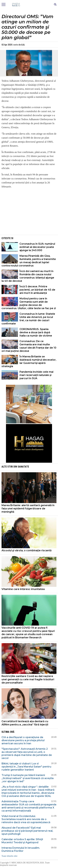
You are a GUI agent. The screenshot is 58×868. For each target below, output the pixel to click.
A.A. (23, 45)
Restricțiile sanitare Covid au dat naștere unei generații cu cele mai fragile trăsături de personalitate (28, 679)
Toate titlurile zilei (9, 856)
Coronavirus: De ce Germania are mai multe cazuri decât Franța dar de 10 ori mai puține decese (29, 346)
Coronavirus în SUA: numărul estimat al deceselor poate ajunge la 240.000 (37, 247)
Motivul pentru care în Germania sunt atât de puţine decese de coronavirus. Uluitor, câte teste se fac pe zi (29, 303)
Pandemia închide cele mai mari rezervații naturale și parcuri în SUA (36, 375)
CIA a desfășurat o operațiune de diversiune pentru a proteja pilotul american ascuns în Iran (23, 740)
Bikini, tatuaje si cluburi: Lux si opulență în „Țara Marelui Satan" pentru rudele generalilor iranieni (26, 767)
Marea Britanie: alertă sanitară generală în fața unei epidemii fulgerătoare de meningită (28, 509)
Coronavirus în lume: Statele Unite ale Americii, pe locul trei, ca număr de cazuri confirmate (28, 319)
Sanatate (23, 467)
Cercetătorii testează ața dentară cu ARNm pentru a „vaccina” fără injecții (25, 723)
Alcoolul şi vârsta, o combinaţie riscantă (27, 550)
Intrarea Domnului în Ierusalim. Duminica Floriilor (21, 849)
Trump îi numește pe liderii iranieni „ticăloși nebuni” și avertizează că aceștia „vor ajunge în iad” (28, 778)
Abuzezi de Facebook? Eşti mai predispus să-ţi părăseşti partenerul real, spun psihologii (27, 831)
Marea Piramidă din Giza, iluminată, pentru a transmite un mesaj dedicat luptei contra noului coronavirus (29, 261)
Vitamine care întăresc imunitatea (23, 589)
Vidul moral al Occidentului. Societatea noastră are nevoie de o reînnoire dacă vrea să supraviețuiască (26, 819)
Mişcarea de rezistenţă (29, 5)
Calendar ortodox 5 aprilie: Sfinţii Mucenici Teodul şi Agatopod (22, 841)
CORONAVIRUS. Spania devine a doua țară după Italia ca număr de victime (36, 332)
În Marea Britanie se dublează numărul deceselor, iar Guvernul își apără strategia (29, 361)
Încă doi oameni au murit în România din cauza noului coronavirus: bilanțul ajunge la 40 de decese (28, 276)
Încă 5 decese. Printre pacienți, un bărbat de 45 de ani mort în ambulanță (37, 290)
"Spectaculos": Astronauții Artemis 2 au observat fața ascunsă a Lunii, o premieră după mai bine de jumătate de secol (27, 753)
